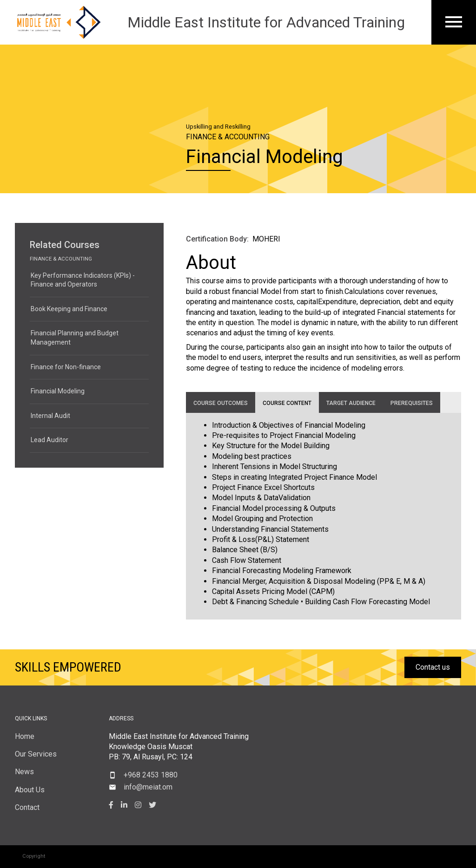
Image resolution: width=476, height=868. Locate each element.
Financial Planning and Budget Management (75, 338)
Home (25, 736)
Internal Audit (50, 416)
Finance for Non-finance (66, 367)
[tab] (221, 402)
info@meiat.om (148, 787)
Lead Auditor (50, 440)
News (24, 772)
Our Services (36, 754)
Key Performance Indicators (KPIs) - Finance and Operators (83, 280)
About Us (30, 790)
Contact (27, 807)
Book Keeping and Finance (69, 309)
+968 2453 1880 (151, 775)
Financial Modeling (58, 391)
